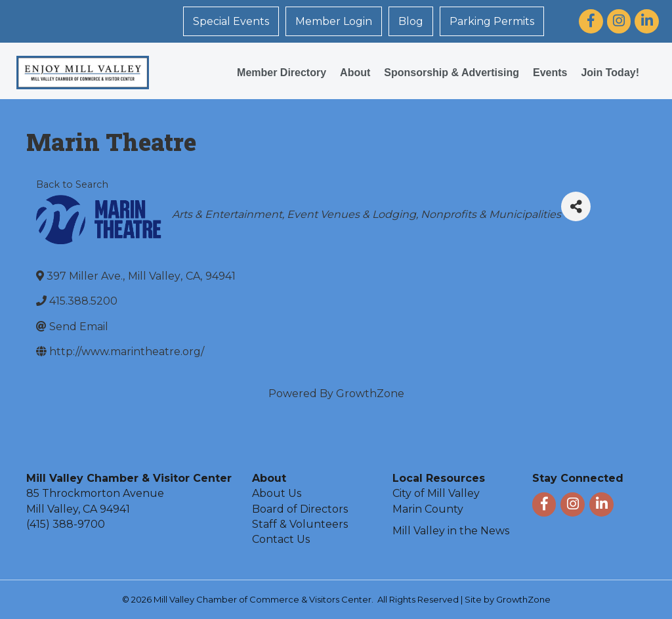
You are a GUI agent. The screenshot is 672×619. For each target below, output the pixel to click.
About (355, 73)
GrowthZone (370, 394)
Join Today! (610, 73)
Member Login (334, 21)
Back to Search (72, 184)
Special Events (231, 21)
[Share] (576, 206)
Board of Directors (300, 509)
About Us (277, 493)
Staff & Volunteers (300, 524)
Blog (411, 21)
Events (550, 73)
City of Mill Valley (436, 493)
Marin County (428, 509)
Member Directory (282, 73)
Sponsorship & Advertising (451, 73)
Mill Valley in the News (451, 531)
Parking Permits (492, 21)
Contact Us (281, 539)
